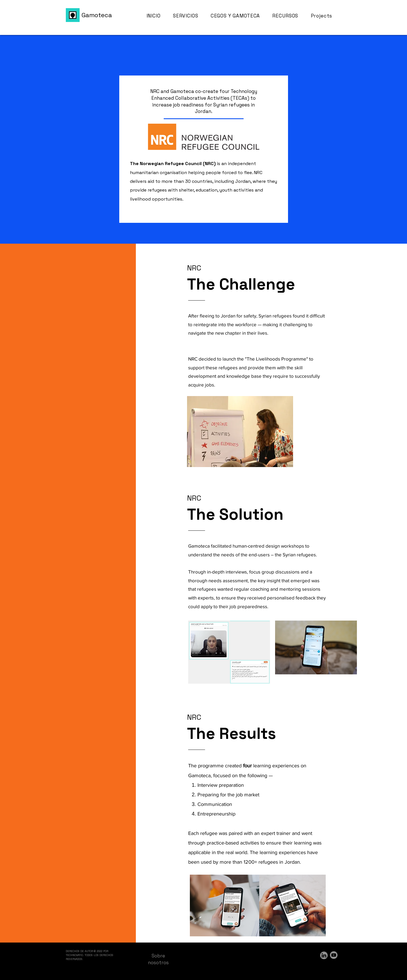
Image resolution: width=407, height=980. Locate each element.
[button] (289, 16)
